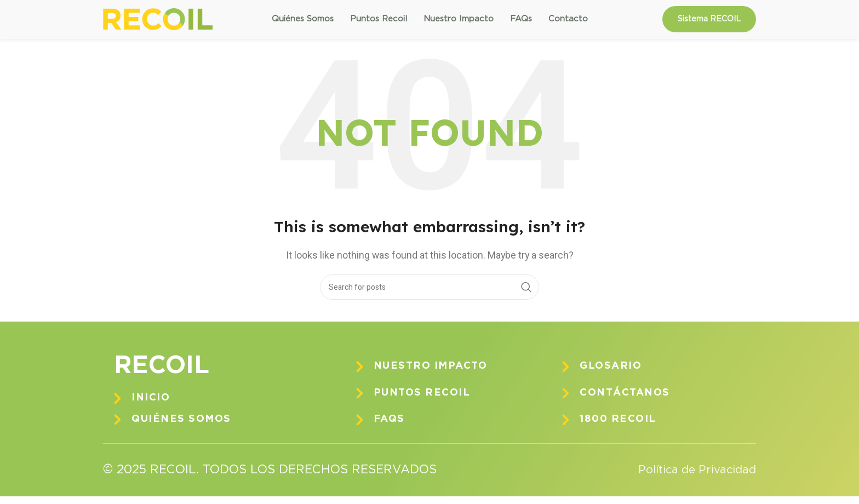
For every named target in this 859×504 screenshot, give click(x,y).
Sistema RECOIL (709, 23)
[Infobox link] (215, 406)
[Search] (429, 295)
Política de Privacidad (691, 478)
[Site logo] (158, 23)
